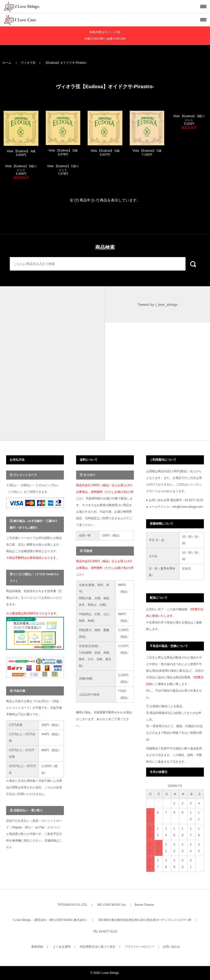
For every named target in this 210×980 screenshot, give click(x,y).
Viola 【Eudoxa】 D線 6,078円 (63, 152)
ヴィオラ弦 (28, 63)
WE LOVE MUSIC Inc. (112, 905)
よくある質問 (62, 947)
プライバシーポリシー (140, 947)
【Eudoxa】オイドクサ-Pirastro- (66, 63)
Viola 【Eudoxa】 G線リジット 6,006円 (21, 172)
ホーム (7, 63)
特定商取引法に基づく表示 (98, 947)
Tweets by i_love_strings (157, 304)
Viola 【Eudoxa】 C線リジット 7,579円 (63, 170)
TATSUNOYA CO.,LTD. (73, 905)
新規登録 (37, 947)
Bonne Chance (144, 905)
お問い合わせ (171, 947)
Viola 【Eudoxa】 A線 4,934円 (21, 153)
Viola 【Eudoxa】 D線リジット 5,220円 (189, 122)
